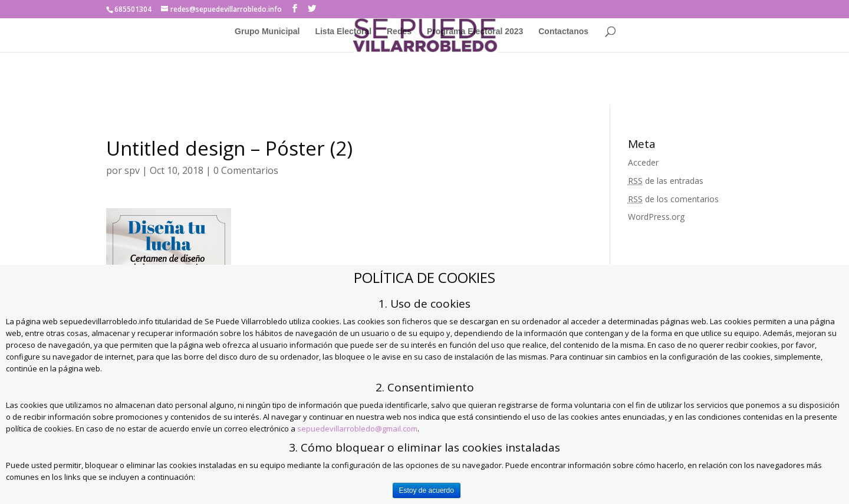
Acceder (643, 162)
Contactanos (563, 32)
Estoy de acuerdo (427, 490)
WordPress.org (656, 217)
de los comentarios (673, 199)
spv (132, 170)
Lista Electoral (343, 32)
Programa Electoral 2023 (475, 32)
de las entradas (666, 181)
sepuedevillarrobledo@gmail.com (357, 429)
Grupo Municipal (267, 32)
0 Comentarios (246, 170)
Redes (399, 32)
